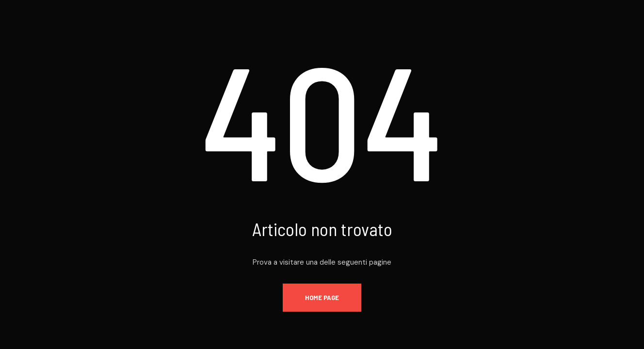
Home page (322, 298)
